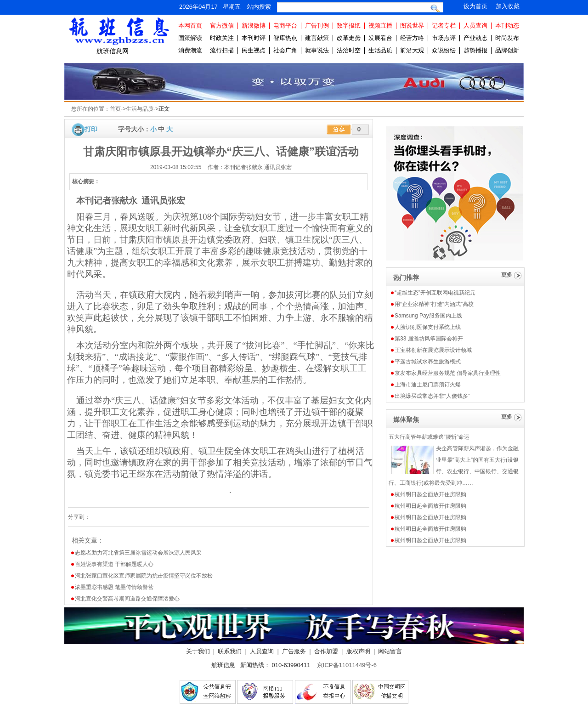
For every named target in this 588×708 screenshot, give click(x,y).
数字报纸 (349, 25)
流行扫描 (222, 50)
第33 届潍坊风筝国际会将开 (429, 339)
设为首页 (475, 6)
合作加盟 (326, 651)
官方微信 (222, 25)
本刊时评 (254, 38)
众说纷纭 (444, 50)
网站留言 (390, 651)
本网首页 (190, 25)
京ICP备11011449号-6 (347, 665)
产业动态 (475, 38)
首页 (115, 109)
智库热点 (285, 38)
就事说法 (317, 50)
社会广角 (285, 50)
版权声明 (358, 651)
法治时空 (349, 50)
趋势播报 (475, 50)
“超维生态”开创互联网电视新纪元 (435, 293)
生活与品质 (140, 109)
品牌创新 (507, 50)
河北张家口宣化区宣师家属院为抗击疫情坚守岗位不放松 (144, 576)
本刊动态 (507, 25)
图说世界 (412, 25)
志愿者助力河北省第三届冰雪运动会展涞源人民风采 (138, 553)
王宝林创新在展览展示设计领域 (433, 350)
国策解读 (190, 38)
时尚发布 (507, 38)
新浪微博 (254, 25)
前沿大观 (412, 50)
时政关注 (222, 38)
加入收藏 (508, 6)
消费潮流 (190, 50)
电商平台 (285, 25)
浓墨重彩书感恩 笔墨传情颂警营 (114, 587)
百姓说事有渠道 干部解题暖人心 (114, 564)
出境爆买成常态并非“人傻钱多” (432, 396)
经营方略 (412, 38)
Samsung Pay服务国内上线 (428, 316)
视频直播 (380, 25)
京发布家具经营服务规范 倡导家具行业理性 (448, 373)
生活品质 (380, 50)
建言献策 (317, 38)
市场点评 (444, 38)
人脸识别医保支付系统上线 (428, 327)
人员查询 (475, 25)
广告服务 (294, 651)
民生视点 (254, 50)
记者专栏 (444, 25)
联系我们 (230, 651)
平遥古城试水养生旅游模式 (428, 362)
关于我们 (198, 651)
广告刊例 (317, 25)
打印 (91, 129)
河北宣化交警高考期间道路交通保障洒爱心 (127, 599)
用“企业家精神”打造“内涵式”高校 (434, 304)
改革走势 (349, 38)
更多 (507, 275)
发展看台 (380, 38)
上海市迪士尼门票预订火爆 (428, 385)
